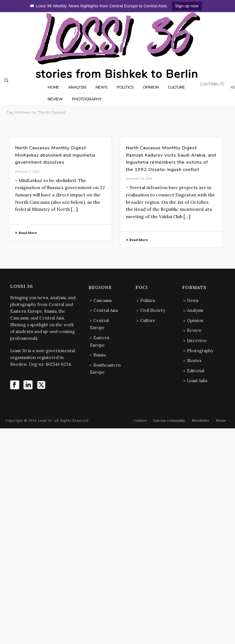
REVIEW (55, 99)
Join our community (169, 420)
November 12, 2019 (139, 179)
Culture (146, 320)
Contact (140, 420)
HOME (53, 87)
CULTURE (176, 87)
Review (193, 330)
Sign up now (187, 6)
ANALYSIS (77, 87)
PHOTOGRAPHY (87, 99)
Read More (26, 233)
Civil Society (151, 310)
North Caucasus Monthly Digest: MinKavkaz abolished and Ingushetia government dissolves (55, 155)
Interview (195, 340)
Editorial (194, 371)
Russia (98, 355)
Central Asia (104, 310)
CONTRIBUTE (212, 84)
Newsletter (200, 420)
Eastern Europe (100, 341)
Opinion (193, 320)
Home (221, 420)
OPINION (151, 87)
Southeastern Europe (105, 369)
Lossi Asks (195, 381)
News (191, 300)
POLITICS (125, 87)
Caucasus (101, 300)
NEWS (102, 87)
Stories (192, 361)
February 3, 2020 (27, 172)
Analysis (193, 310)
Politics (146, 300)
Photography (198, 351)
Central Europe (99, 324)
